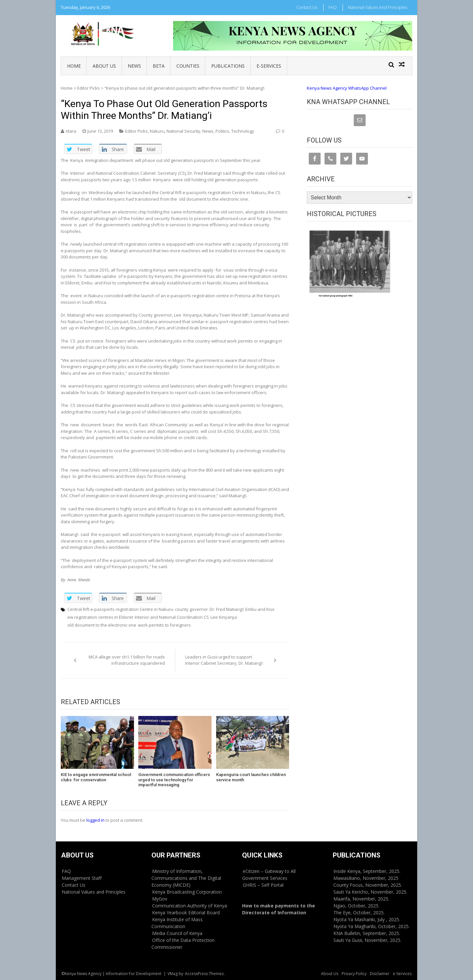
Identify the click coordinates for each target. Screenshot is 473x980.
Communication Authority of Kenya (190, 906)
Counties (188, 66)
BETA (159, 66)
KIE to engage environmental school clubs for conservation (96, 777)
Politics (222, 131)
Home (74, 66)
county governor (191, 609)
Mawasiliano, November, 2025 (366, 878)
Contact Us (307, 7)
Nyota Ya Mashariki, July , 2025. (367, 919)
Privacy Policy (354, 974)
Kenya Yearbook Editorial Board (186, 913)
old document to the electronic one (102, 625)
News (134, 66)
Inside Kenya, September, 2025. (367, 871)
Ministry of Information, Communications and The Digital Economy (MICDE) (186, 878)
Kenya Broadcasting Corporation (187, 892)
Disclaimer (380, 974)
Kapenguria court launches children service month (251, 777)
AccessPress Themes (204, 974)
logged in (95, 820)
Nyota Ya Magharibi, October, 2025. (372, 926)
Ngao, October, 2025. (356, 906)
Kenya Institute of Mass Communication (177, 923)
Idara (71, 131)
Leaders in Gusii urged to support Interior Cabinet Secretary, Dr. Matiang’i (224, 660)
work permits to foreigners (164, 625)
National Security (183, 131)
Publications (228, 66)
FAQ (333, 7)
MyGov (160, 899)
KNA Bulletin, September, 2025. (367, 933)
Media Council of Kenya (177, 933)
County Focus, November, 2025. (368, 885)
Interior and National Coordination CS (172, 617)
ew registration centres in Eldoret (100, 617)
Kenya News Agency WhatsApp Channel (347, 88)
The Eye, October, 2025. (359, 913)
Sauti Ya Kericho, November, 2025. (370, 892)
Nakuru (157, 131)
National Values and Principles (378, 7)
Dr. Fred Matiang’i (227, 609)
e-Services (269, 66)
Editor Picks (89, 88)
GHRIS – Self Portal (263, 885)
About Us (104, 66)
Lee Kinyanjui (224, 617)
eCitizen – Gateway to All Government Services (269, 875)
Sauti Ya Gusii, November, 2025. (367, 940)
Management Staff (82, 878)
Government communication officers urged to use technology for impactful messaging (174, 780)
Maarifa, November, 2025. (361, 899)
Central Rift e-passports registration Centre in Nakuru (120, 609)
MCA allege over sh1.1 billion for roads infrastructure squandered (127, 660)
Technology (243, 131)
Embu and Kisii (260, 609)
